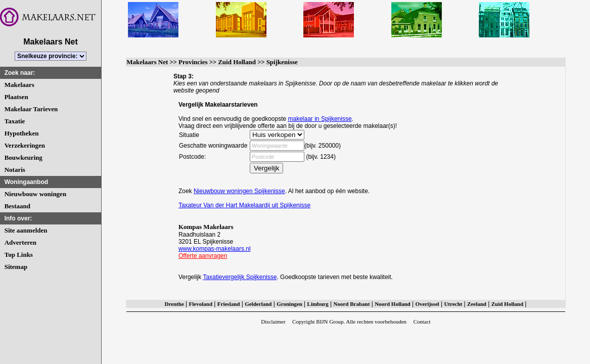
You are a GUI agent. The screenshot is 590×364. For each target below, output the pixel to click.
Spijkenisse (282, 62)
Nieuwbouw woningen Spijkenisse (239, 191)
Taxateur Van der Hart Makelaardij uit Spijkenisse (244, 205)
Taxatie (15, 121)
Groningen (289, 304)
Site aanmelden (26, 230)
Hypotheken (22, 133)
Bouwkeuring (24, 157)
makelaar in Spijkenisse (320, 119)
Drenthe (174, 304)
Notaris (15, 170)
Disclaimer (273, 322)
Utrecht (453, 304)
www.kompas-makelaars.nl (215, 249)
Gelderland (258, 304)
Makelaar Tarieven (31, 109)
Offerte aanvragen (203, 256)
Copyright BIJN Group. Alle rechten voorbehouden (349, 322)
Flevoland (201, 304)
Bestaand (17, 206)
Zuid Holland (237, 62)
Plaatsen (16, 97)
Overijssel (427, 304)
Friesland (229, 304)
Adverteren (20, 242)
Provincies (193, 62)
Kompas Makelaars (206, 227)
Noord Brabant (352, 304)
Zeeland (477, 304)
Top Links (19, 255)
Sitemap (16, 267)
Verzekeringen (25, 145)
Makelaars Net (147, 62)
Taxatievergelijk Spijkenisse (240, 277)
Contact (422, 322)
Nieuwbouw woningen (35, 194)
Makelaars (19, 85)
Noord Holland (393, 304)
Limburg (318, 304)
